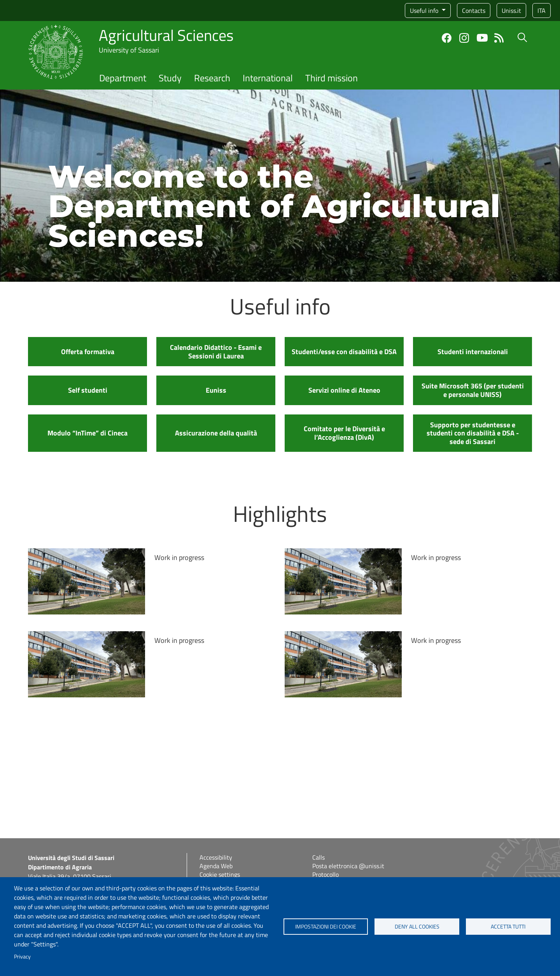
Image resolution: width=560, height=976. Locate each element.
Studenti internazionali (473, 352)
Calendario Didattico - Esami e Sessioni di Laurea (216, 352)
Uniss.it (511, 11)
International (268, 78)
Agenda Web (216, 866)
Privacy (22, 957)
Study (170, 78)
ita (542, 11)
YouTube (482, 38)
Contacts (474, 11)
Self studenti (88, 390)
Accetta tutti (508, 927)
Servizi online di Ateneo (344, 390)
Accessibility (216, 857)
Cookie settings (220, 874)
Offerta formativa (88, 352)
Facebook (447, 38)
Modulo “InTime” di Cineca (87, 433)
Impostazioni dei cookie (326, 927)
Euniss (216, 390)
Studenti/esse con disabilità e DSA (344, 352)
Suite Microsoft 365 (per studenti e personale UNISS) (473, 390)
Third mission (332, 78)
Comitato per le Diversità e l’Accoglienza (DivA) (344, 433)
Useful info (425, 11)
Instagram (464, 38)
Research (212, 78)
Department (123, 78)
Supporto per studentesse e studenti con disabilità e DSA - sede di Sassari (473, 433)
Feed (499, 38)
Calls (318, 857)
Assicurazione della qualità (216, 433)
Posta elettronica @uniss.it (348, 866)
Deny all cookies (417, 927)
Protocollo (325, 874)
